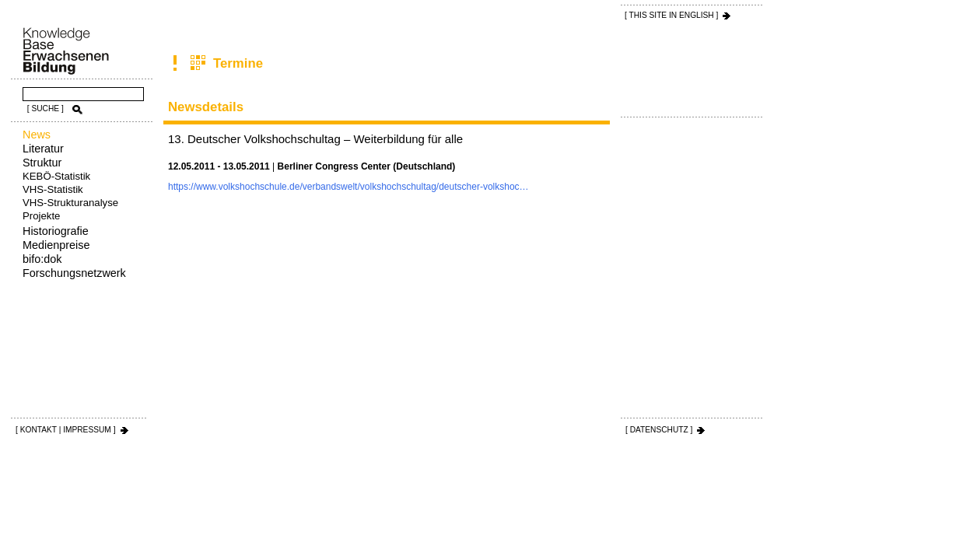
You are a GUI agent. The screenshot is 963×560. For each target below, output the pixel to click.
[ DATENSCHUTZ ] (659, 430)
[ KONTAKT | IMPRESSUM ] (66, 430)
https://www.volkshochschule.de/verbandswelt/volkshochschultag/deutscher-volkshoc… (348, 187)
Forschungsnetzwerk (74, 273)
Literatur (43, 149)
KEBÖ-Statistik (56, 176)
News (37, 135)
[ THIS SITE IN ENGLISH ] (671, 15)
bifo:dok (42, 259)
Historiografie (56, 231)
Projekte (41, 216)
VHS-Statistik (53, 189)
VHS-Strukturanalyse (70, 203)
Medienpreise (56, 245)
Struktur (42, 163)
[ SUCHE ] (46, 108)
